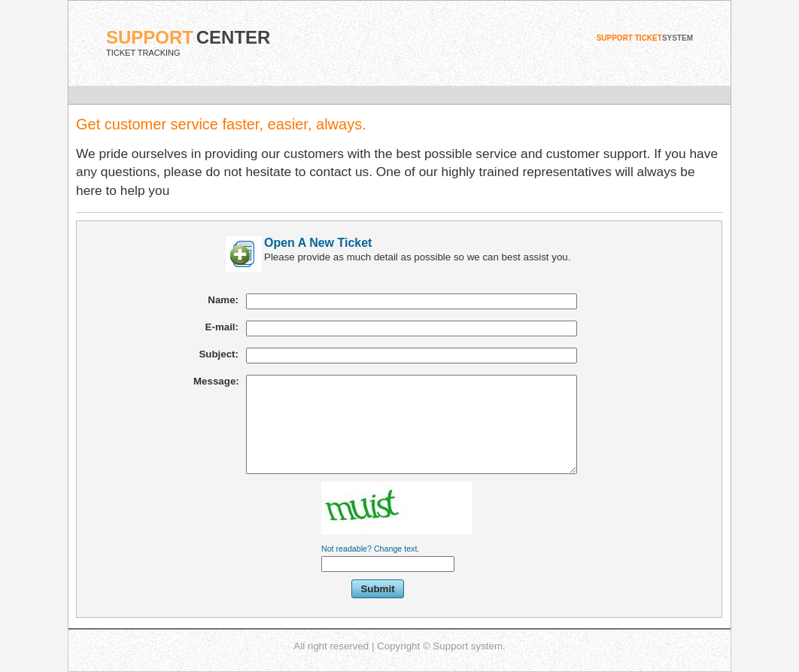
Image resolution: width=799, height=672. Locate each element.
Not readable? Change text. (370, 549)
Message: (216, 381)
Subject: (219, 354)
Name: (223, 300)
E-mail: (222, 327)
